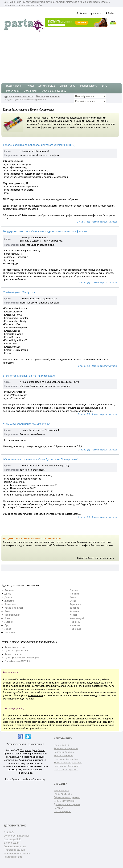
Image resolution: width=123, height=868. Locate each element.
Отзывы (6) (84, 450)
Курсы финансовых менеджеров (22, 658)
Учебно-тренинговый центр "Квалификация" (30, 376)
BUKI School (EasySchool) (17, 836)
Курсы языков (61, 790)
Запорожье (10, 604)
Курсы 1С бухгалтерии (16, 651)
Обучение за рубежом (54, 91)
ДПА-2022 (9, 832)
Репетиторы (13, 91)
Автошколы (31, 91)
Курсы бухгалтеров (14, 647)
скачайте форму (46, 722)
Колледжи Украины (64, 752)
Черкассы (75, 622)
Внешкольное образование (68, 763)
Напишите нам (57, 719)
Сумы (73, 601)
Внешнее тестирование (66, 749)
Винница (9, 590)
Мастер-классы (89, 86)
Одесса (74, 590)
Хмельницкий (77, 618)
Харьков (74, 611)
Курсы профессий (63, 794)
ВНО (105, 86)
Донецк (8, 597)
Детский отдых (47, 86)
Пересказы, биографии (66, 759)
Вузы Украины (14, 86)
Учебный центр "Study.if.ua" (19, 292)
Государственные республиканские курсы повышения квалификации (45, 232)
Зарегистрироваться (89, 13)
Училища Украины (64, 756)
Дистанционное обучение (67, 804)
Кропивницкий (12, 615)
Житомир (9, 601)
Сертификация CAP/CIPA (17, 661)
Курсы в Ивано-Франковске (18, 96)
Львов (8, 629)
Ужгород (75, 608)
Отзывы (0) (84, 366)
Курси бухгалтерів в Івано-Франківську (25, 779)
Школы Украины (62, 811)
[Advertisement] (61, 56)
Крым (8, 618)
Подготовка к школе (14, 850)
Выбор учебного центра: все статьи (96, 558)
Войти (110, 13)
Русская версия (36, 744)
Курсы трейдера (13, 654)
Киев (7, 611)
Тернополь (76, 604)
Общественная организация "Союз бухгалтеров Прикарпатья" (40, 459)
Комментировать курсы (104, 222)
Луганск (9, 622)
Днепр (8, 594)
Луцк (7, 625)
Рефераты (59, 808)
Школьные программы (66, 770)
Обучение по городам (15, 846)
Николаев (10, 632)
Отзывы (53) (83, 222)
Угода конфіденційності (32, 750)
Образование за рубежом (67, 797)
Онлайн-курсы (68, 86)
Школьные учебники (65, 801)
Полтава (74, 594)
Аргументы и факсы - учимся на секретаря (32, 538)
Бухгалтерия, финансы (48, 96)
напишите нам (36, 695)
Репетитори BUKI (13, 839)
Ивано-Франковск (14, 608)
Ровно (73, 597)
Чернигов (75, 625)
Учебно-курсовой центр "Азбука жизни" (27, 424)
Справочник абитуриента (67, 766)
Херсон (74, 615)
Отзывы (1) (84, 283)
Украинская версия (16, 744)
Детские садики (12, 843)
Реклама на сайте (13, 857)
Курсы (30, 86)
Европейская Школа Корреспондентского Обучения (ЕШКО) (39, 145)
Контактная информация (17, 853)
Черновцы (75, 629)
